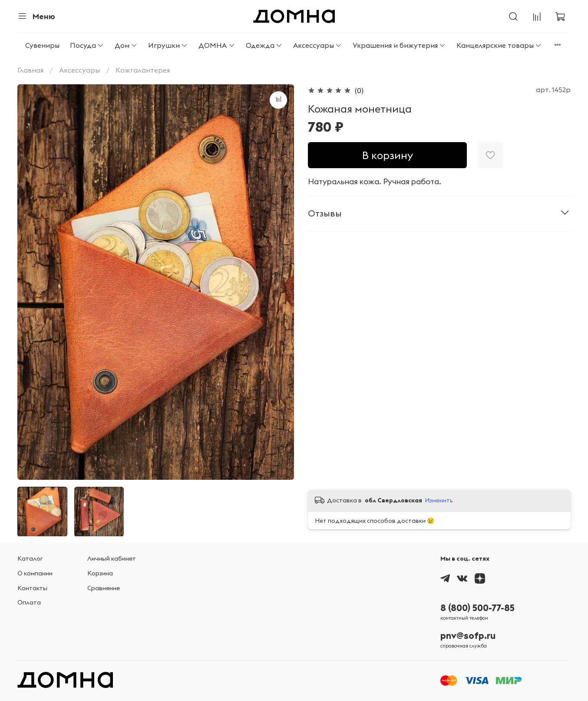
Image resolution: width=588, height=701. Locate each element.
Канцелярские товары (499, 45)
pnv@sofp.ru (468, 636)
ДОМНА (217, 45)
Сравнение (104, 588)
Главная (30, 70)
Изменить (439, 500)
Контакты (32, 588)
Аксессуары (318, 45)
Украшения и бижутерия (399, 45)
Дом (126, 45)
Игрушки (168, 45)
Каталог (30, 558)
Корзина (100, 573)
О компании (35, 573)
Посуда (87, 45)
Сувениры (42, 45)
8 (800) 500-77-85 (477, 608)
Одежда (264, 45)
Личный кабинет (112, 558)
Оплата (29, 602)
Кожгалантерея (143, 70)
